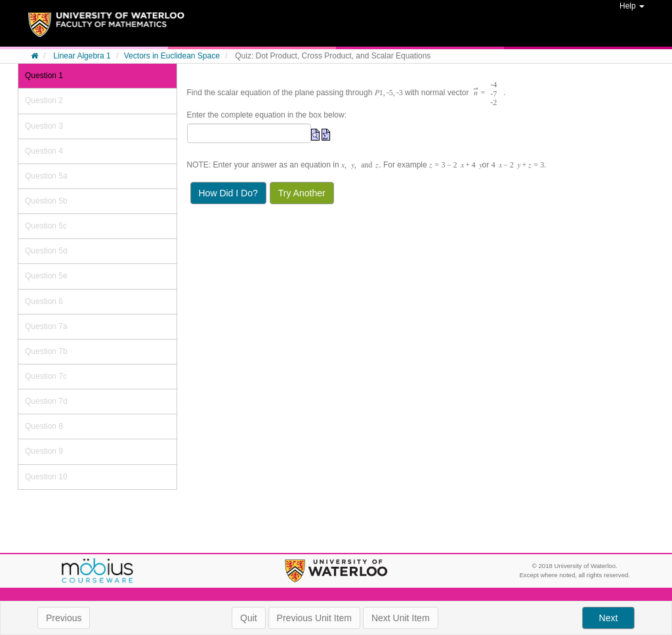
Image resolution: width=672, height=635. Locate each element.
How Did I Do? (228, 193)
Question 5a (46, 176)
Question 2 (44, 100)
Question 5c (46, 226)
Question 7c (46, 376)
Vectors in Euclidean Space (172, 56)
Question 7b (46, 351)
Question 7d (46, 401)
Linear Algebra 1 (82, 56)
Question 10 (46, 477)
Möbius (97, 571)
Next (609, 618)
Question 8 (44, 426)
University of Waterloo (336, 571)
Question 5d (46, 251)
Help (632, 6)
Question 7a (46, 326)
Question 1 (44, 76)
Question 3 (44, 126)
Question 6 (44, 301)
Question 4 (44, 151)
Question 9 (44, 451)
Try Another (302, 193)
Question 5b (46, 201)
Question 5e (46, 276)
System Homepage (106, 30)
